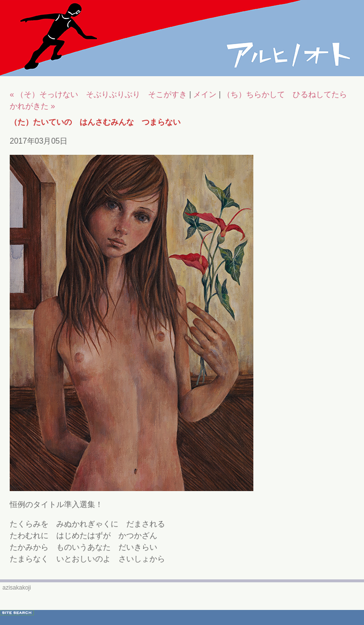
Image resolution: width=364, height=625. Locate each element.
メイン (205, 94)
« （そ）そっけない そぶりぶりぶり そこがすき (98, 94)
